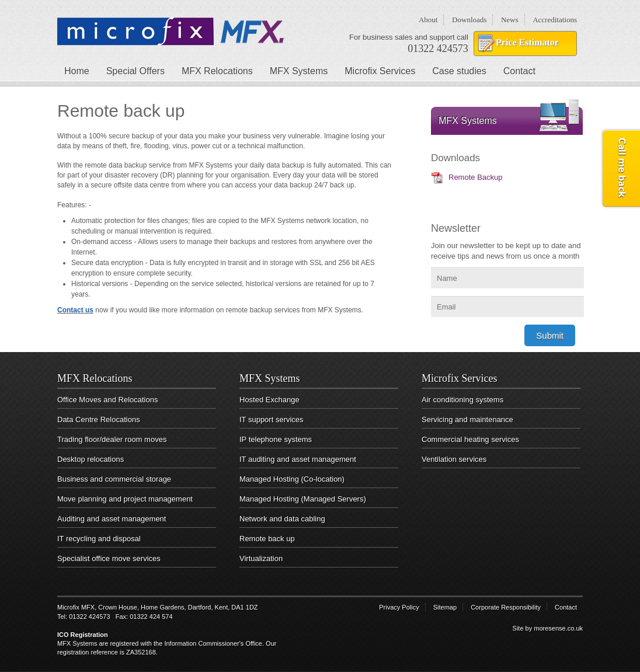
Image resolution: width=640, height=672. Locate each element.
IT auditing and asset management (298, 459)
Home (77, 71)
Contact (519, 71)
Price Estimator (527, 42)
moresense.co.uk (558, 628)
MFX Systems (299, 71)
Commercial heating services (470, 439)
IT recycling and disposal (99, 539)
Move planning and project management (125, 499)
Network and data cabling (282, 519)
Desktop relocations (91, 459)
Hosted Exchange (269, 400)
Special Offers (135, 71)
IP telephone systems (276, 439)
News (510, 20)
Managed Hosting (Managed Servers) (303, 499)
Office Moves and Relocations (107, 400)
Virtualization (261, 558)
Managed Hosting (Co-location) (292, 479)
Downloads (469, 20)
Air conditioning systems (462, 400)
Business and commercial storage (114, 479)
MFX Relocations (217, 71)
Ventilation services (454, 459)
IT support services (272, 419)
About (428, 20)
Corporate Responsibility (506, 607)
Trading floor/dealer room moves (112, 439)
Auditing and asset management (112, 519)
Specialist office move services (109, 558)
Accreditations (555, 20)
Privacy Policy (399, 607)
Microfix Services (380, 71)
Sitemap (445, 607)
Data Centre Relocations (99, 419)
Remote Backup (476, 177)
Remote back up (267, 539)
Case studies (459, 71)
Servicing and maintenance (467, 419)
